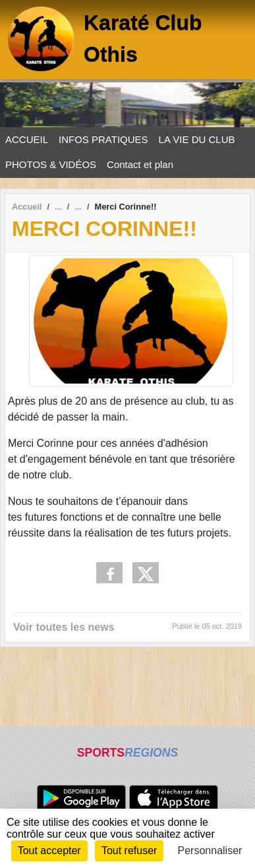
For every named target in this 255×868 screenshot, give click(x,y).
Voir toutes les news (64, 627)
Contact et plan (140, 164)
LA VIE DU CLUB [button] (197, 139)
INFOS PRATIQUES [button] (103, 139)
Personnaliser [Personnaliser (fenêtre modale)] (210, 851)
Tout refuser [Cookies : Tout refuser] (129, 851)
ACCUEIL (27, 139)
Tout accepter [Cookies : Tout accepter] (49, 851)
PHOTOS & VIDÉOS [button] (51, 164)
